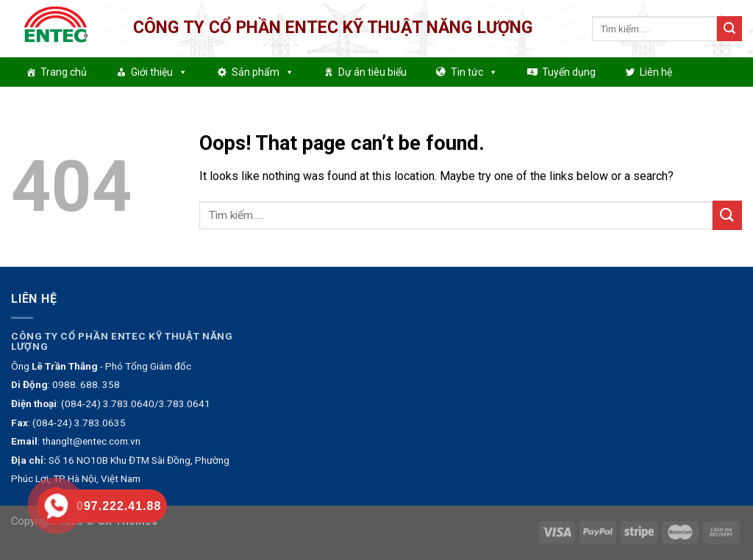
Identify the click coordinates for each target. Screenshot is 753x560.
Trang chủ (64, 72)
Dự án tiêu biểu (372, 72)
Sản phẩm (263, 72)
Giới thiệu (159, 72)
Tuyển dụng (569, 72)
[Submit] (729, 29)
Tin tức (474, 72)
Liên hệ (656, 72)
